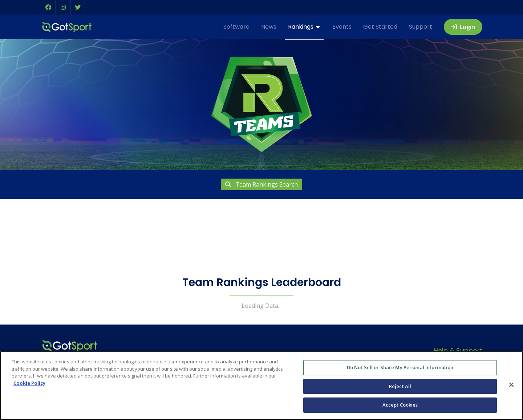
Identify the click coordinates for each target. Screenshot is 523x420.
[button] (48, 7)
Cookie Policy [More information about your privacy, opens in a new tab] (29, 383)
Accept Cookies (400, 405)
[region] (261, 386)
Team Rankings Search (261, 184)
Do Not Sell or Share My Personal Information (400, 367)
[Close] (511, 385)
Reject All (400, 386)
